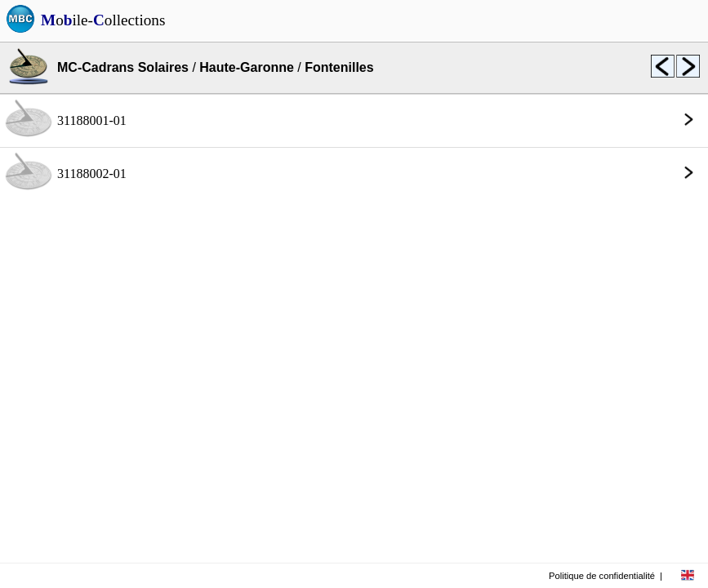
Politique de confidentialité (602, 576)
